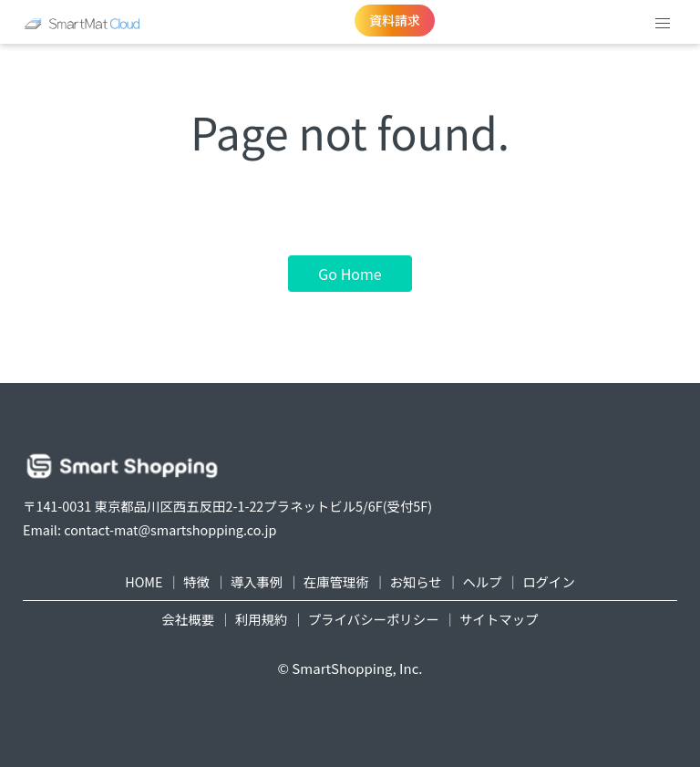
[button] (663, 24)
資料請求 (395, 20)
